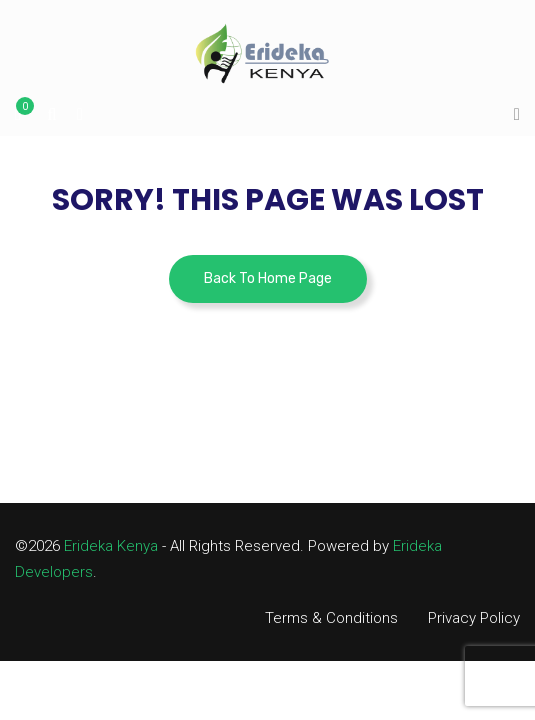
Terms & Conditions (331, 618)
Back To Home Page (268, 278)
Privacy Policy (474, 618)
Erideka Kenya (111, 546)
